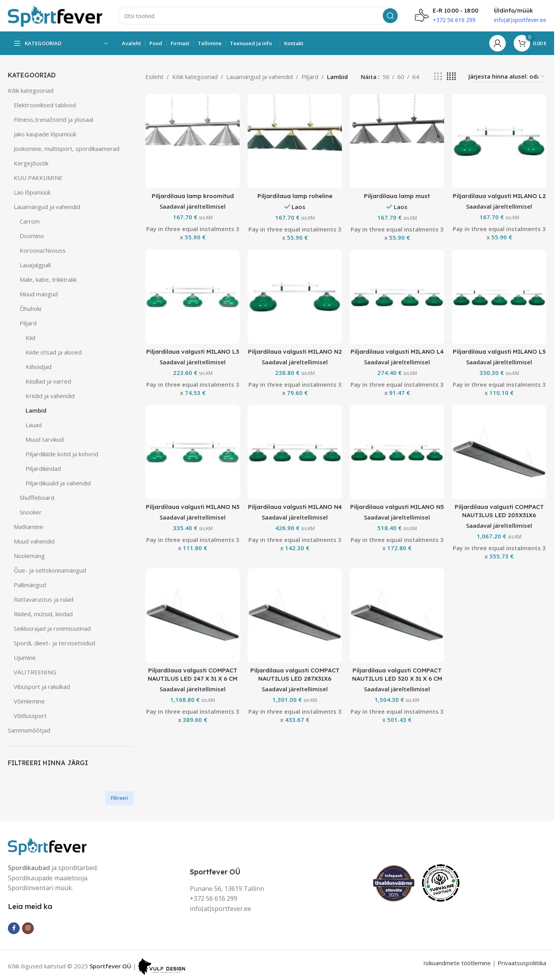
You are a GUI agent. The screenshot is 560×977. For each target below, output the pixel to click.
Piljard (28, 323)
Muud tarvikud (45, 439)
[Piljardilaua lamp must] (397, 141)
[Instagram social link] (28, 928)
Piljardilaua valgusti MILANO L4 (397, 352)
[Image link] (47, 845)
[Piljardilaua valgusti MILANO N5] (397, 452)
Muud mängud (39, 294)
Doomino (32, 236)
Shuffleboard (37, 498)
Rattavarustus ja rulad (44, 599)
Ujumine (25, 657)
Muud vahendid (34, 541)
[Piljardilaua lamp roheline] (295, 141)
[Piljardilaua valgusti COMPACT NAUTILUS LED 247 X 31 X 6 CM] (193, 615)
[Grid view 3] (438, 76)
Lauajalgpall (35, 265)
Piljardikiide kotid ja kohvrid (62, 454)
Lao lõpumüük (32, 192)
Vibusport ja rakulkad (42, 687)
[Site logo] (55, 15)
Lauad (34, 425)
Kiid (30, 338)
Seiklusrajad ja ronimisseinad (52, 628)
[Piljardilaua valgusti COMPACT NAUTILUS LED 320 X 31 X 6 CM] (397, 615)
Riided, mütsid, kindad (43, 614)
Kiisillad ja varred (48, 381)
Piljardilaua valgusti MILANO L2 (499, 196)
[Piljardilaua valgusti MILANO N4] (295, 452)
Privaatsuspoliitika (522, 963)
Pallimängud (30, 585)
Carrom (30, 221)
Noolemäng (29, 556)
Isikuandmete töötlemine (457, 963)
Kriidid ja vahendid (50, 396)
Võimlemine (29, 701)
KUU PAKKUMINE (38, 178)
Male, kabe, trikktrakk (48, 279)
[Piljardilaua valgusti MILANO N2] (295, 297)
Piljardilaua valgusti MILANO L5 (499, 352)
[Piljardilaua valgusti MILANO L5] (499, 297)
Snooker (31, 512)
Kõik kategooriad (31, 90)
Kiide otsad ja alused (54, 352)
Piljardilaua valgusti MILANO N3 (193, 507)
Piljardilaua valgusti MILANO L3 (193, 352)
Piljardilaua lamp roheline (295, 196)
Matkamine (28, 527)
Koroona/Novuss (43, 250)
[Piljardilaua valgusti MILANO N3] (193, 452)
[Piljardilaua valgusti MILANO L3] (193, 297)
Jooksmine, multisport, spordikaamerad (67, 149)
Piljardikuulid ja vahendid (58, 483)
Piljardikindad (43, 468)
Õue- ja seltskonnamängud (50, 570)
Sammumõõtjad (29, 730)
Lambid (36, 410)
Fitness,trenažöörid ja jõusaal (53, 119)
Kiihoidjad (39, 367)
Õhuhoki (30, 309)
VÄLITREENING (35, 672)
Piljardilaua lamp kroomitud (193, 196)
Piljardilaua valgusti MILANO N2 (295, 352)
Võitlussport (30, 716)
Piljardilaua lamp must (397, 196)
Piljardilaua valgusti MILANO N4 (295, 507)
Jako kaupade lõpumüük (45, 134)
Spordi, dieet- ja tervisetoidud (54, 643)
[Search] (259, 16)
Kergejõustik (31, 163)
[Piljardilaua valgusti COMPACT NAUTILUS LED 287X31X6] (295, 615)
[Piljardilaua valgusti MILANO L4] (397, 297)
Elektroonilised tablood (45, 105)
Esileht (154, 77)
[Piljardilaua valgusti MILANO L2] (499, 141)
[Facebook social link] (14, 928)
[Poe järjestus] (507, 76)
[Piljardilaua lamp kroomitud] (193, 141)
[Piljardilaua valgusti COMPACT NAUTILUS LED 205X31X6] (499, 452)
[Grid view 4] (451, 76)
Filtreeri (119, 798)
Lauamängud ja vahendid (47, 207)
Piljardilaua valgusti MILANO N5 (397, 507)
